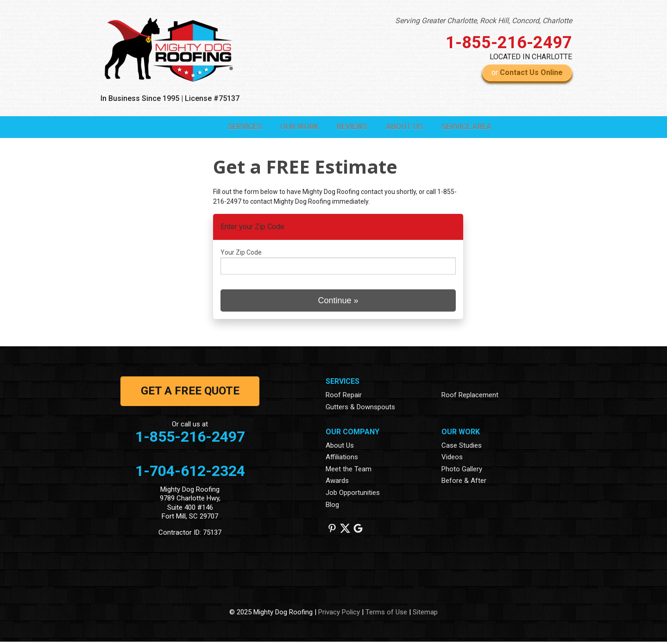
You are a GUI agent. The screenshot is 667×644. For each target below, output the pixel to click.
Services (202, 128)
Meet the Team (349, 471)
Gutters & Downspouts (360, 409)
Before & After (464, 483)
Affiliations (342, 459)
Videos (452, 459)
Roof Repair (344, 398)
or (527, 72)
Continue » (338, 303)
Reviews (328, 128)
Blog (332, 507)
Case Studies (462, 448)
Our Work (266, 128)
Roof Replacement (470, 398)
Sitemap (425, 615)
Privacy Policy (339, 615)
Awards (337, 483)
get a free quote (190, 394)
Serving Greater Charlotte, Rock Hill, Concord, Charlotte (484, 21)
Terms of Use (386, 615)
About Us (390, 128)
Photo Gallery (462, 471)
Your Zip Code (241, 255)
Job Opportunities (353, 495)
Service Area (461, 128)
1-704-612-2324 (190, 473)
